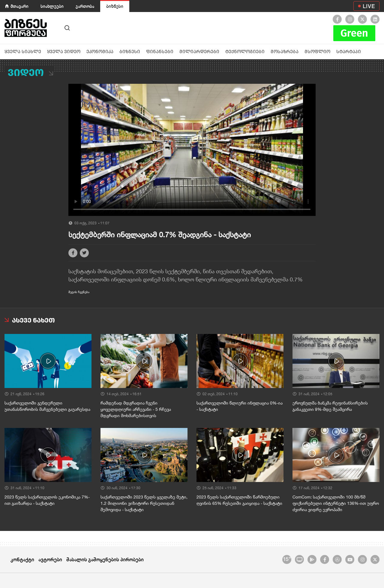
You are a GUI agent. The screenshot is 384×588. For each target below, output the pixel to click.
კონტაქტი (22, 559)
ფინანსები (160, 52)
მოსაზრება (285, 52)
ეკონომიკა (100, 52)
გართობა (85, 6)
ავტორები (50, 559)
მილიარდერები (199, 52)
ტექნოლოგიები (245, 52)
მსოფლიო (317, 52)
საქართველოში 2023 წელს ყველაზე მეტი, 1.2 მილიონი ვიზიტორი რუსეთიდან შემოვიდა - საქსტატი (144, 503)
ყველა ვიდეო (64, 52)
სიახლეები (52, 6)
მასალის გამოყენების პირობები (105, 559)
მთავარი (19, 6)
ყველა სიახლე (23, 52)
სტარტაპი (349, 52)
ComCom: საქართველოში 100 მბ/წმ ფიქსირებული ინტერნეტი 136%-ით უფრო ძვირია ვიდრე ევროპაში (336, 503)
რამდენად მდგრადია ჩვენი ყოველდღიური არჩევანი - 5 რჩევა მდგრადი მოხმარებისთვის (136, 409)
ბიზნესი (115, 6)
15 (287, 559)
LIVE (369, 6)
